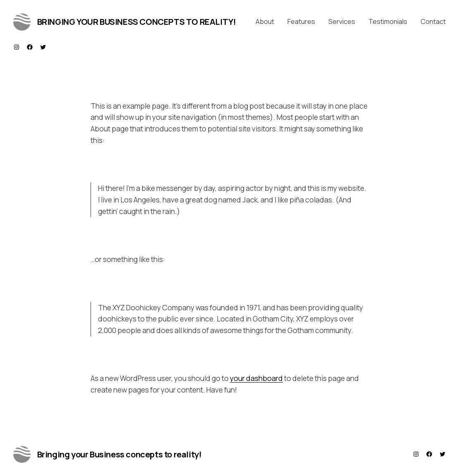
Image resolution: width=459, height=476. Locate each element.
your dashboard (256, 378)
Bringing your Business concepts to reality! (137, 22)
